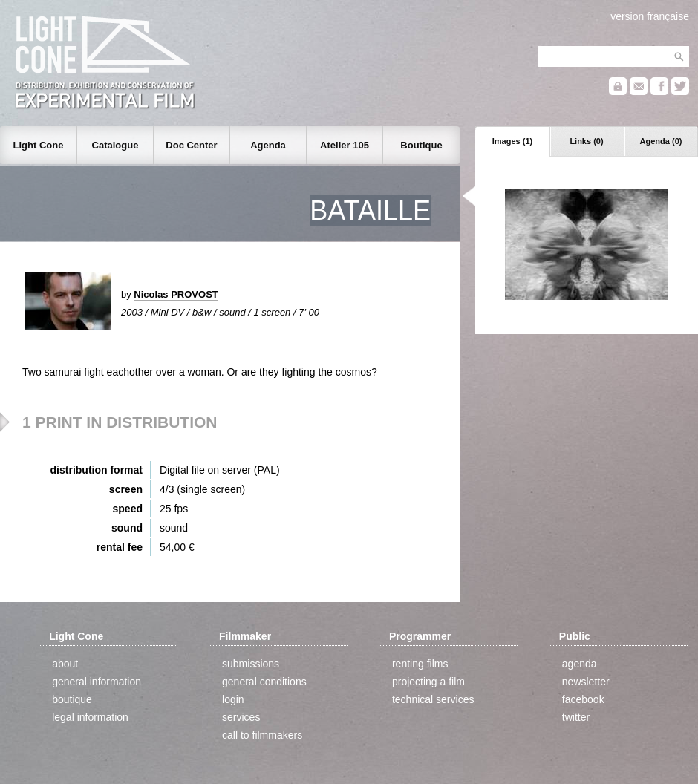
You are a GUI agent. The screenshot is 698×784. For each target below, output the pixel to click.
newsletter (586, 682)
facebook (583, 699)
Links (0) (586, 141)
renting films (420, 664)
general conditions (264, 682)
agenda (580, 664)
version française (650, 16)
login (233, 699)
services (241, 717)
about (65, 664)
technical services (433, 699)
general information (97, 682)
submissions (251, 664)
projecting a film (428, 682)
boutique (72, 699)
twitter (576, 717)
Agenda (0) (661, 141)
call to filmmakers (262, 735)
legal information (90, 717)
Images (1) (512, 141)
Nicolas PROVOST (176, 294)
